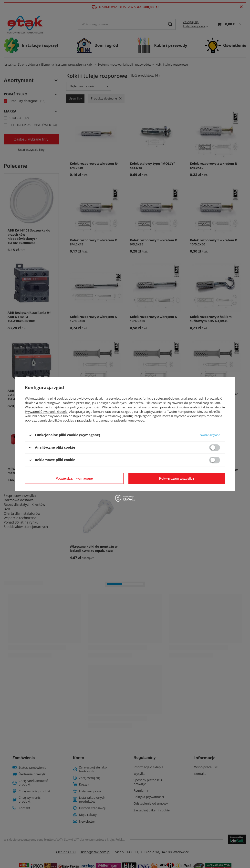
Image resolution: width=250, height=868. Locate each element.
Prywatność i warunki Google (46, 412)
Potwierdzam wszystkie (177, 478)
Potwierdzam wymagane (74, 478)
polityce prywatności (85, 407)
